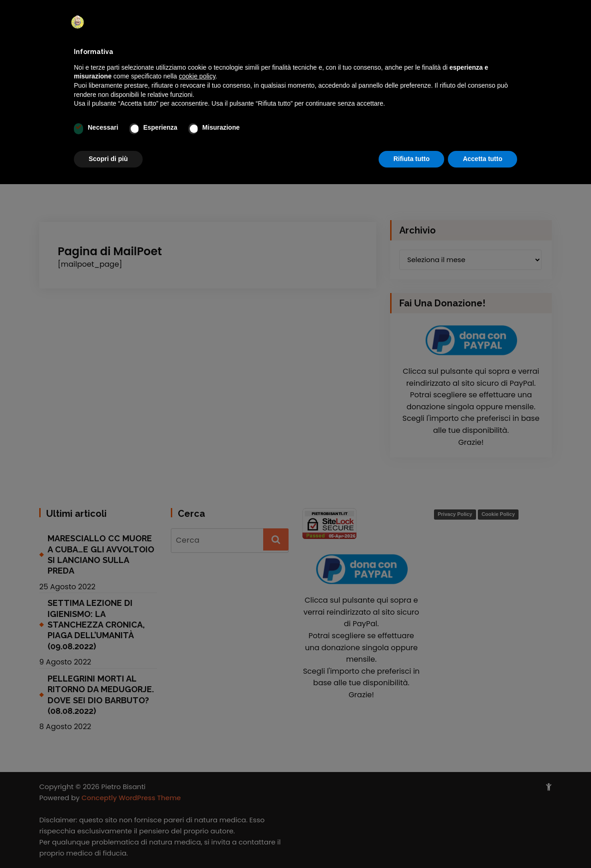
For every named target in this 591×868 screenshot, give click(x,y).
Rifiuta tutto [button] (412, 159)
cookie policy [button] (197, 76)
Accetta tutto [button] (482, 159)
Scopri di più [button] (108, 159)
